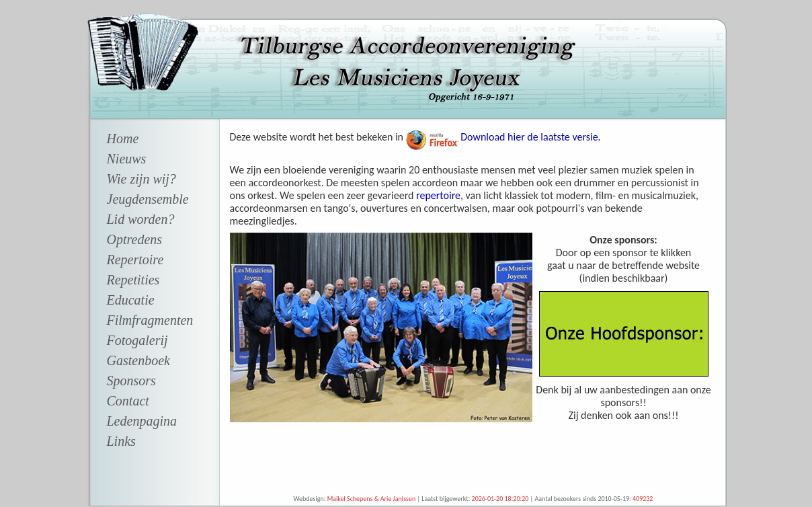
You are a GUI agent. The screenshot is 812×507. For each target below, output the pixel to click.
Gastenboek (138, 360)
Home (123, 139)
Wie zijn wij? (141, 179)
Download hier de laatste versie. (530, 137)
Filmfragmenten (150, 320)
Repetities (133, 280)
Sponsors (131, 381)
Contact (128, 401)
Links (121, 441)
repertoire (438, 195)
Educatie (131, 300)
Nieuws (127, 159)
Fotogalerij (137, 340)
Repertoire (135, 260)
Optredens (135, 239)
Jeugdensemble (148, 199)
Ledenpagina (142, 421)
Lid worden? (141, 219)
